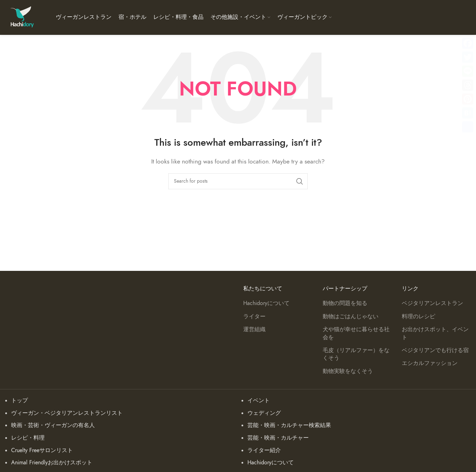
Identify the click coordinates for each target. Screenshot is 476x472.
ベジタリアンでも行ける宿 (435, 350)
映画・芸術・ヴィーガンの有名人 (53, 425)
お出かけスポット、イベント (435, 333)
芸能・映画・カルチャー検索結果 (289, 425)
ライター (254, 317)
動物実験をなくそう (348, 371)
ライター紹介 (264, 450)
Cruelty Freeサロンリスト (42, 450)
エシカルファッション (430, 363)
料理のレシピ (419, 317)
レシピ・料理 (28, 438)
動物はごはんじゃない (351, 317)
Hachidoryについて (266, 303)
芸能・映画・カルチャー (278, 438)
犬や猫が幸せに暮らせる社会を (356, 333)
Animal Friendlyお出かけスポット (52, 463)
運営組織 (254, 329)
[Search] (238, 181)
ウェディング (264, 413)
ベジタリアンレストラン (432, 303)
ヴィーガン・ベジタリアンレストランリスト (67, 413)
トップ (20, 401)
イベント (259, 401)
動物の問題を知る (345, 303)
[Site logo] (22, 17)
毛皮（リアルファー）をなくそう (356, 354)
